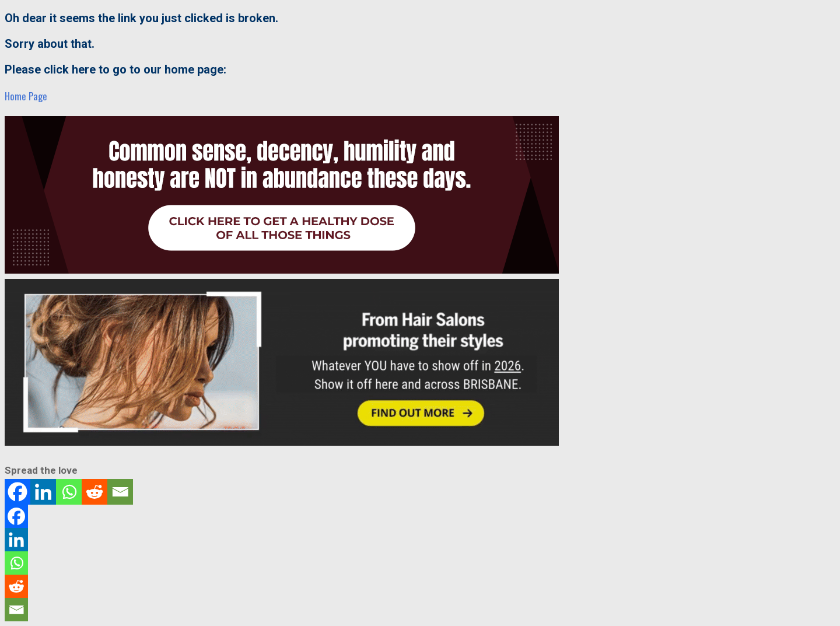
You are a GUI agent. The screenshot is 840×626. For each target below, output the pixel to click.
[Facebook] (17, 492)
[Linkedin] (43, 492)
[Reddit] (94, 492)
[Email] (120, 492)
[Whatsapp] (69, 492)
